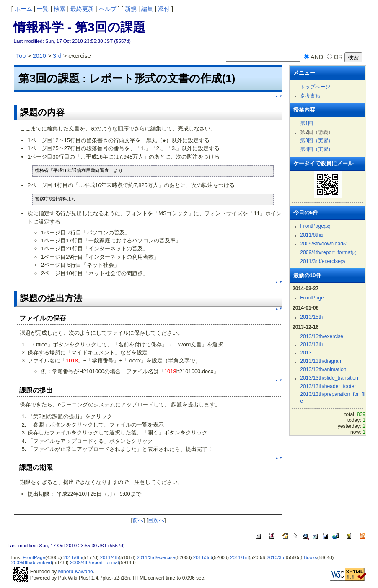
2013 (306, 353)
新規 (131, 9)
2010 (39, 56)
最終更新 (82, 9)
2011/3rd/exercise (322, 261)
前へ (138, 520)
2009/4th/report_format (328, 252)
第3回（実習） (317, 140)
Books (311, 557)
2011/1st (239, 557)
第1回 (307, 123)
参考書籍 (310, 96)
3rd (57, 56)
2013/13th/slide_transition (329, 378)
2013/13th (311, 344)
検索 (60, 9)
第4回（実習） (317, 149)
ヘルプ (108, 9)
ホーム (23, 9)
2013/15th (311, 317)
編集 (147, 9)
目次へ (156, 520)
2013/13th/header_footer (328, 386)
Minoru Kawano (75, 572)
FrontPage (315, 226)
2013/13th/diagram (321, 361)
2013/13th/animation (323, 369)
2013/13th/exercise (322, 336)
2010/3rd (276, 557)
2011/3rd (203, 557)
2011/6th (312, 235)
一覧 (43, 9)
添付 (164, 9)
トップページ (315, 87)
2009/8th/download (324, 244)
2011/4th (110, 557)
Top (21, 56)
